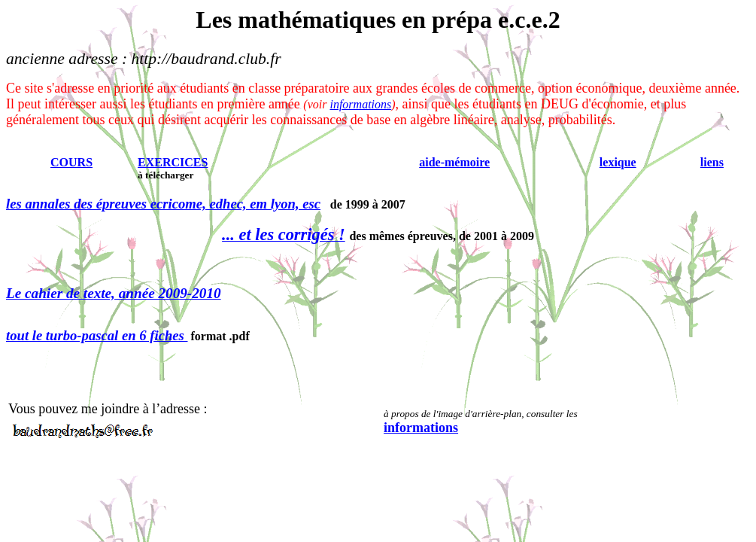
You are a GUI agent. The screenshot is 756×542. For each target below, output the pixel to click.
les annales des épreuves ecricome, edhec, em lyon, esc (163, 204)
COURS (71, 162)
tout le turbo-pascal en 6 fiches (97, 335)
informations (360, 104)
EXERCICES (173, 162)
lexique (618, 162)
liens (712, 162)
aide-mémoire (454, 162)
